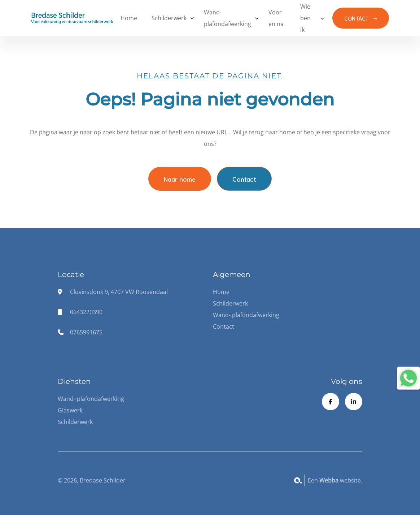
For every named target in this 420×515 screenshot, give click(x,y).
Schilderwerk (169, 18)
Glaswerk (70, 410)
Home (129, 18)
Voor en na (276, 18)
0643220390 (86, 312)
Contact (244, 179)
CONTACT (356, 18)
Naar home (180, 179)
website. (341, 480)
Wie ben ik (305, 18)
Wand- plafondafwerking (227, 18)
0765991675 (86, 332)
